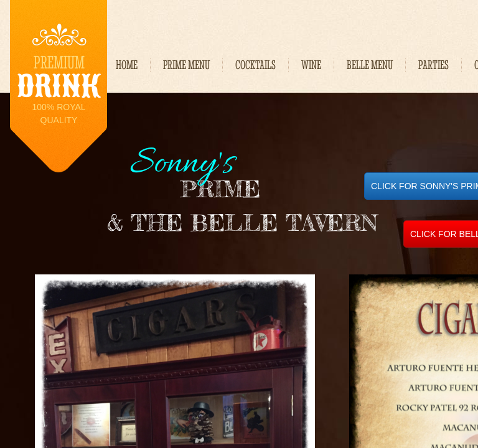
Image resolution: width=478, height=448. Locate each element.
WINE (311, 65)
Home (127, 65)
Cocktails (255, 65)
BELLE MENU (370, 65)
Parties (433, 65)
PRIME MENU (186, 65)
